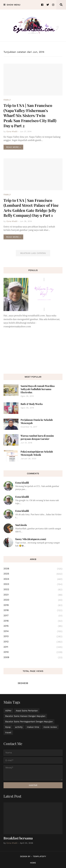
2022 (33, 590)
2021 (33, 595)
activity (19, 727)
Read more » (13, 147)
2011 (33, 647)
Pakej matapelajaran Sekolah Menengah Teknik (37, 453)
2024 (33, 579)
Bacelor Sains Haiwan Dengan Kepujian (25, 716)
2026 (33, 569)
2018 (33, 610)
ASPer (8, 711)
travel (8, 733)
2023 (33, 584)
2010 (33, 652)
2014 (33, 631)
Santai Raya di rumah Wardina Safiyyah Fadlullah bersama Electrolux (38, 389)
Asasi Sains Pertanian (27, 711)
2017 (33, 616)
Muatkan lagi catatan (33, 253)
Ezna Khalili (22, 483)
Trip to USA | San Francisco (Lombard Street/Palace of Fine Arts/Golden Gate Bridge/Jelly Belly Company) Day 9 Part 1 (31, 208)
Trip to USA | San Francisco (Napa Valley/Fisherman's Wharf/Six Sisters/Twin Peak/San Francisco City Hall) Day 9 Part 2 (30, 115)
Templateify (40, 856)
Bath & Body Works (32, 404)
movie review (50, 727)
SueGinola (21, 525)
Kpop (8, 727)
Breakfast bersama (18, 838)
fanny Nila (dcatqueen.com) (31, 539)
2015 (33, 626)
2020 (33, 600)
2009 (33, 657)
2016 (33, 621)
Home (33, 863)
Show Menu (14, 5)
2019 (33, 605)
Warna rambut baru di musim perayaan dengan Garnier (37, 437)
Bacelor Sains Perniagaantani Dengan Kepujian (29, 722)
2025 (33, 574)
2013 (33, 637)
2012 (33, 642)
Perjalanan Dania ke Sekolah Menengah (37, 421)
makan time (33, 727)
